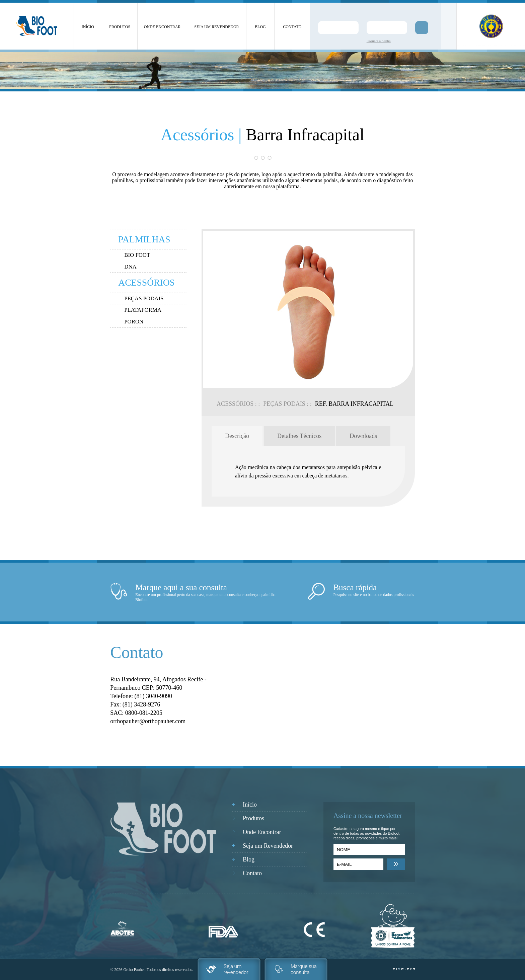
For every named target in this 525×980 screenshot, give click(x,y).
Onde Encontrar (262, 832)
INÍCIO (88, 27)
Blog (249, 859)
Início (250, 805)
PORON (134, 322)
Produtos (253, 818)
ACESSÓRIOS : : (238, 404)
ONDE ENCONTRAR (162, 27)
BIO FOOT (137, 255)
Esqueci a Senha (379, 41)
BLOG (260, 27)
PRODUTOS (120, 27)
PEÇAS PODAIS (144, 298)
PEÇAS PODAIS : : (287, 404)
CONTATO (292, 27)
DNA (130, 267)
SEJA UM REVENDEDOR (216, 27)
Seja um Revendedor (268, 846)
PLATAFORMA (143, 310)
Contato (252, 873)
